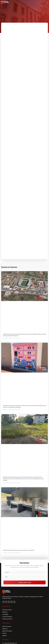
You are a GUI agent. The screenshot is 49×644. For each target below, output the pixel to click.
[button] (47, 3)
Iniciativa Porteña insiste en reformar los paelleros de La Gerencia (19, 550)
